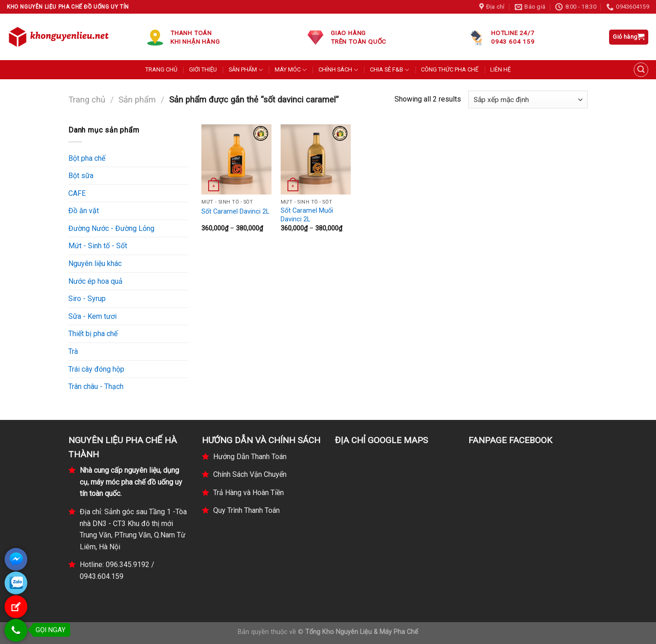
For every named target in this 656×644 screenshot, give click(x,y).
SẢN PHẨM (246, 70)
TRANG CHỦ (161, 69)
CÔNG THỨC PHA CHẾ (450, 69)
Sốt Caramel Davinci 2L (235, 212)
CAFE (77, 193)
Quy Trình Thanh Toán (246, 510)
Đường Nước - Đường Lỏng (111, 228)
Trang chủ (87, 100)
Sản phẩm (137, 100)
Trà (73, 351)
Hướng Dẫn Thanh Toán (250, 457)
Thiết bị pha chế (93, 334)
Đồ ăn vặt (84, 211)
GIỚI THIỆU (203, 69)
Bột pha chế (87, 158)
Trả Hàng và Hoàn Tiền (249, 493)
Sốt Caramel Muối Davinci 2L (307, 215)
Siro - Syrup (87, 299)
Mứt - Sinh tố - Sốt (98, 246)
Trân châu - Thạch (96, 386)
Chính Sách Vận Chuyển (250, 474)
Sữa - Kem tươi (92, 316)
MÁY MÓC (291, 70)
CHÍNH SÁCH (338, 70)
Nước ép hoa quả (95, 281)
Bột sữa (81, 176)
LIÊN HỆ (500, 69)
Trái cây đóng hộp (96, 369)
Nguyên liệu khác (95, 263)
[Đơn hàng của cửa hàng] (528, 100)
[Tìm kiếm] (641, 70)
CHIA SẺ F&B (389, 70)
